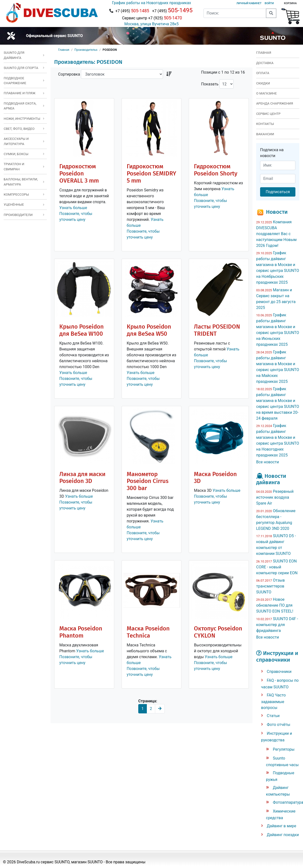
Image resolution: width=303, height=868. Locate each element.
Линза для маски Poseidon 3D (82, 478)
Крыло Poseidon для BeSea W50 (149, 330)
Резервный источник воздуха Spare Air (275, 497)
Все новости (268, 462)
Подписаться (278, 192)
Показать (210, 84)
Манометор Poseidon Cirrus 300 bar (148, 481)
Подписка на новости (272, 153)
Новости (277, 212)
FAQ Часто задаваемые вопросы (273, 701)
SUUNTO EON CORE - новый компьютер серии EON (277, 567)
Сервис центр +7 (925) (152, 18)
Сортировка (69, 74)
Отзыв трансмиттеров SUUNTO (271, 586)
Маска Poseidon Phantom (81, 632)
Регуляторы (284, 749)
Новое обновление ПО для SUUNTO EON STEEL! (275, 605)
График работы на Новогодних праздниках (151, 3)
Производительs (86, 50)
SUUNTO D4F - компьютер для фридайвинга (277, 625)
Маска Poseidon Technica (148, 632)
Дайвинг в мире (281, 826)
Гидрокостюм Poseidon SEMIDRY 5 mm (151, 174)
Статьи (273, 716)
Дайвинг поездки (283, 835)
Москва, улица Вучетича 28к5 (151, 24)
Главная (64, 50)
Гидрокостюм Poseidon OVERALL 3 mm (79, 174)
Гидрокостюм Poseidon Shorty (216, 170)
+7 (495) (132, 11)
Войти (269, 3)
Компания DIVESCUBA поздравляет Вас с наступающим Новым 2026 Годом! (276, 234)
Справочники (279, 672)
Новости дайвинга (271, 479)
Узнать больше (73, 208)
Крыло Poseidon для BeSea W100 (82, 330)
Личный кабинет (249, 3)
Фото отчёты (278, 725)
